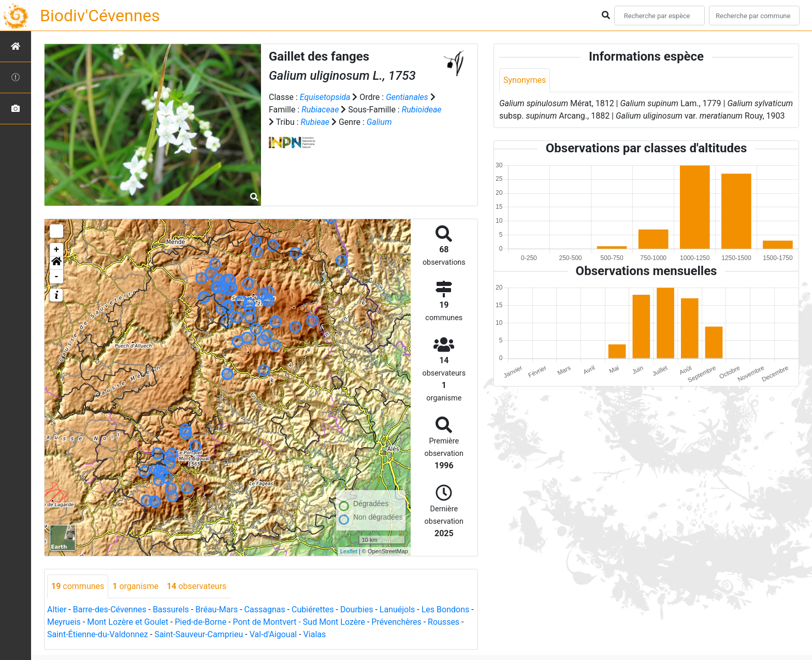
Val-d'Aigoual (273, 634)
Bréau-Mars (216, 609)
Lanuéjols (397, 609)
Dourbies (357, 609)
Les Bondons (446, 609)
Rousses (444, 622)
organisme (135, 586)
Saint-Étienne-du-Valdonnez (98, 634)
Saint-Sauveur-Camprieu (199, 634)
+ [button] (57, 250)
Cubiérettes (313, 609)
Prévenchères (396, 622)
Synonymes (525, 80)
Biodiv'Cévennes (100, 16)
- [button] (57, 277)
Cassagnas (265, 609)
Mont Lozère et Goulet (128, 622)
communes (78, 586)
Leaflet (349, 551)
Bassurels (171, 609)
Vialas (315, 634)
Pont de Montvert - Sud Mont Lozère (299, 622)
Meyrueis (64, 622)
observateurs (197, 586)
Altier (57, 609)
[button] (56, 263)
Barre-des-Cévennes (110, 609)
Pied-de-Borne (200, 622)
